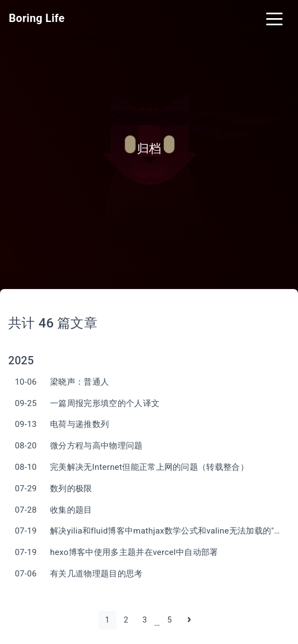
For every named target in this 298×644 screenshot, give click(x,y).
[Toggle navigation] (274, 18)
